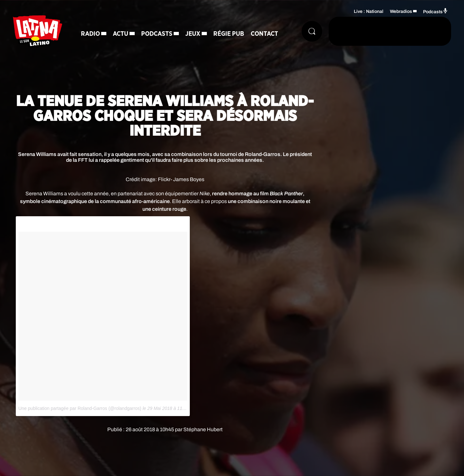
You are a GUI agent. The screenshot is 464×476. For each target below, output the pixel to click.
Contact (264, 34)
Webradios (401, 11)
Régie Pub (229, 34)
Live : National (369, 11)
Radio (90, 34)
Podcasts (157, 34)
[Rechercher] (312, 31)
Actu (121, 34)
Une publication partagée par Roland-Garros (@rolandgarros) (80, 408)
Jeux (193, 34)
